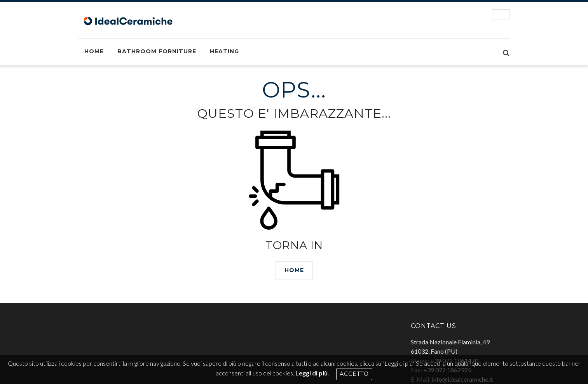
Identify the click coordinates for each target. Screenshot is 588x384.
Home (94, 51)
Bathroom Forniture (157, 51)
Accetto (354, 374)
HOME (294, 270)
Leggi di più (311, 373)
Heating (224, 51)
